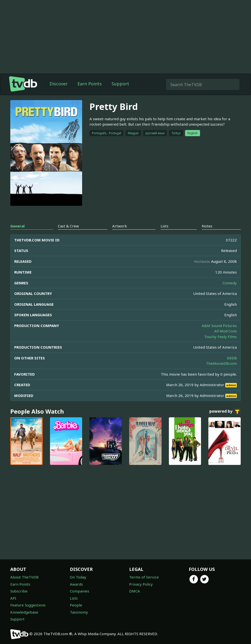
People (76, 605)
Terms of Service (144, 577)
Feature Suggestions (28, 605)
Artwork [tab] (120, 226)
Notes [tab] (207, 226)
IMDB (232, 358)
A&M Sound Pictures (219, 326)
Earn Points (90, 84)
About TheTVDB (24, 577)
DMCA (135, 591)
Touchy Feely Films (220, 337)
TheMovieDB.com (221, 363)
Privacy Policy (141, 584)
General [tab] (17, 226)
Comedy (230, 283)
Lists (74, 598)
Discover (59, 84)
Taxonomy (79, 612)
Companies (80, 591)
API (13, 598)
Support (120, 84)
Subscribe (19, 591)
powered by (225, 412)
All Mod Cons (226, 331)
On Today (78, 577)
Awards (76, 584)
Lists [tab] (164, 226)
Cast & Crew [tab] (68, 226)
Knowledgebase (24, 612)
